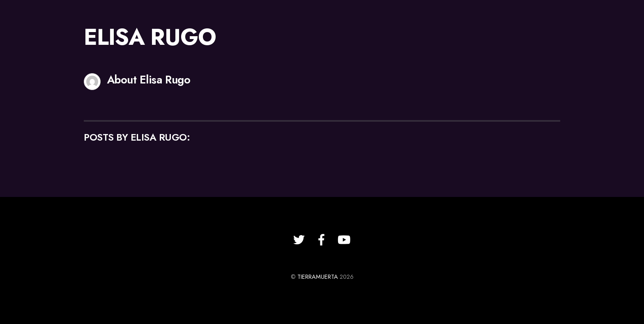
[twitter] (299, 240)
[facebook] (322, 240)
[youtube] (344, 240)
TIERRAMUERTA (318, 277)
